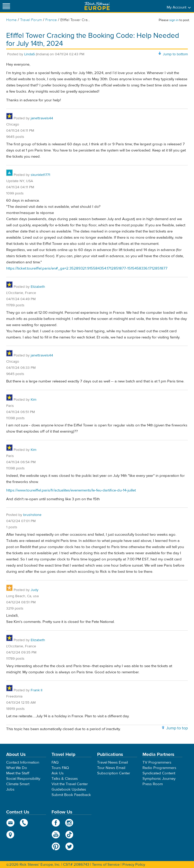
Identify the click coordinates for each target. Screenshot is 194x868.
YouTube (56, 835)
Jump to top (177, 728)
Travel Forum (31, 20)
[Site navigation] (6, 6)
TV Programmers (157, 762)
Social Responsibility (23, 779)
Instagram (69, 823)
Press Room (153, 784)
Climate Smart (18, 784)
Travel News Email (112, 762)
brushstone (32, 515)
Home (11, 20)
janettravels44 (42, 118)
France (51, 20)
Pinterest (56, 846)
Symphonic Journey (159, 779)
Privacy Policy (134, 865)
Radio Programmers (159, 768)
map (10, 835)
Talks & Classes (65, 779)
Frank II (36, 690)
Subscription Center (114, 773)
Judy (35, 590)
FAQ (55, 762)
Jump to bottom (175, 54)
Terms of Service (106, 865)
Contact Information (23, 762)
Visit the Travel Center (70, 784)
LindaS (30, 54)
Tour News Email (111, 768)
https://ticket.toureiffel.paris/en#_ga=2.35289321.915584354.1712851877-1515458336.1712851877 (87, 268)
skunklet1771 (40, 175)
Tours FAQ (60, 768)
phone (24, 823)
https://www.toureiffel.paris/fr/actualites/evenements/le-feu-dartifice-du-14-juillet (71, 490)
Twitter (69, 846)
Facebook (56, 823)
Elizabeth (38, 287)
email (10, 823)
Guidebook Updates (69, 789)
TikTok (69, 835)
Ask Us (58, 773)
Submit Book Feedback (71, 795)
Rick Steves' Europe (97, 6)
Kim (33, 400)
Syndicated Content (159, 773)
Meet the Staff (18, 773)
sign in (174, 20)
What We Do (17, 768)
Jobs (10, 789)
